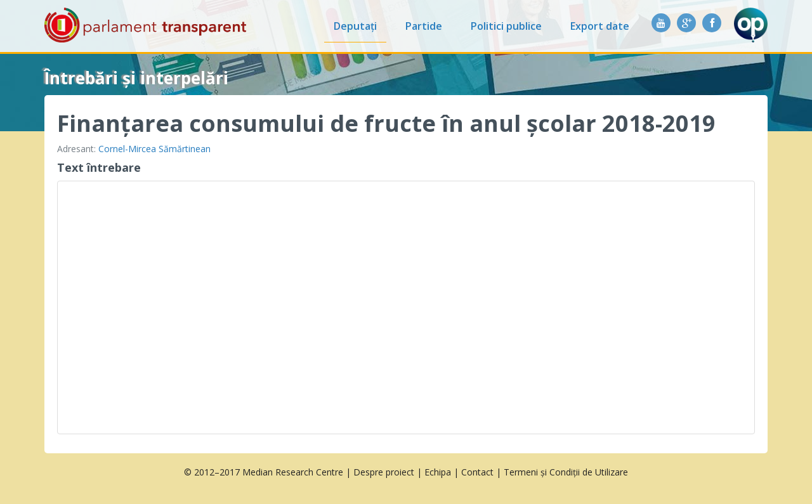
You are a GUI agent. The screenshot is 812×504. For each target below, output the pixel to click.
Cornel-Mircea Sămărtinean (154, 149)
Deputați (355, 26)
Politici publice (506, 26)
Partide (424, 26)
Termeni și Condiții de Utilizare (566, 472)
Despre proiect (384, 472)
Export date (600, 26)
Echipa (438, 472)
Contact (477, 472)
